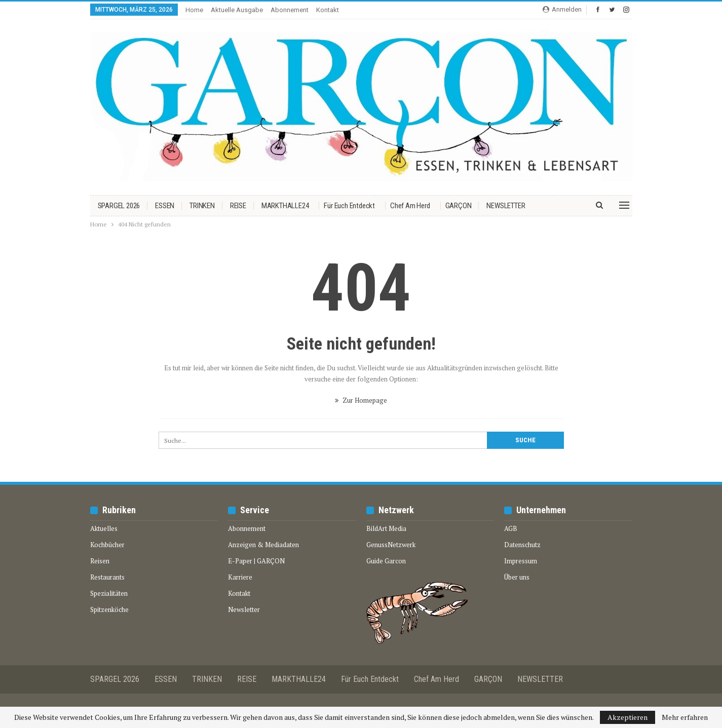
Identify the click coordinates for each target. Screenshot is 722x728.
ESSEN (165, 206)
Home (194, 10)
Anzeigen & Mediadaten (263, 545)
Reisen (100, 561)
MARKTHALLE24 (285, 206)
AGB (511, 528)
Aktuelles (104, 528)
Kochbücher (107, 545)
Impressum (521, 561)
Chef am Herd (410, 206)
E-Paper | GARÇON (256, 561)
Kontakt (328, 10)
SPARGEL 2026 (119, 206)
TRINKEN (202, 206)
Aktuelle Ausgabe (237, 10)
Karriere (240, 577)
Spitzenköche (109, 609)
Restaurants (107, 577)
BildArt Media (386, 528)
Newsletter (244, 609)
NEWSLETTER (506, 206)
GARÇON (459, 206)
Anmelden (562, 9)
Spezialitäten (109, 593)
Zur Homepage (361, 400)
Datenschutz (522, 545)
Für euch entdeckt (349, 206)
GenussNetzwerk (391, 545)
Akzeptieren (628, 717)
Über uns (517, 577)
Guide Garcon (386, 561)
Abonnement (290, 10)
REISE (238, 206)
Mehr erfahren (685, 717)
